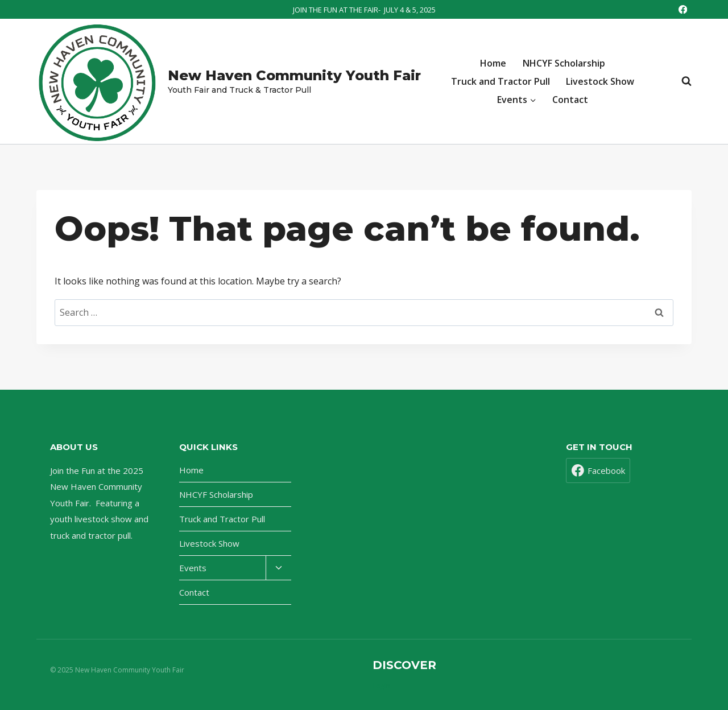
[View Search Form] (681, 81)
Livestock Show (600, 81)
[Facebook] (683, 9)
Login (381, 686)
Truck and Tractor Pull (500, 81)
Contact (570, 100)
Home (493, 63)
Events (193, 568)
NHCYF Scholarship (564, 63)
